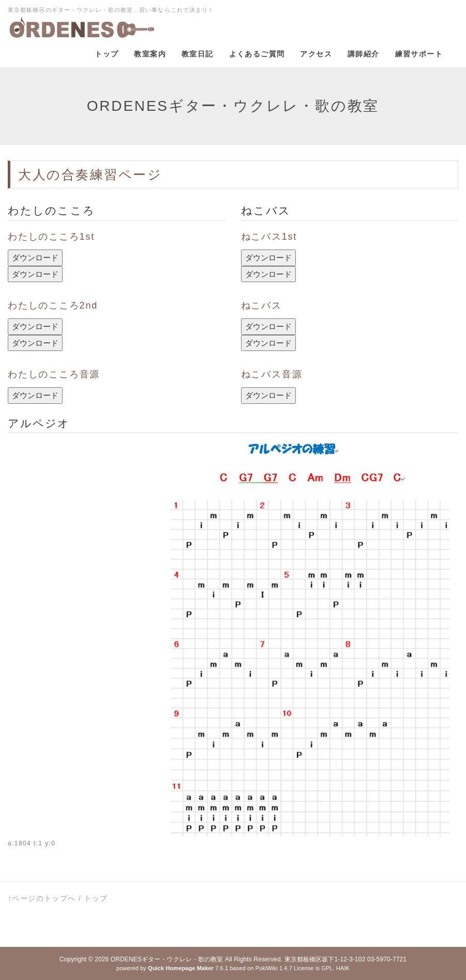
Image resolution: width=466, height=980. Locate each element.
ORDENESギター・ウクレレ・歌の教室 (167, 959)
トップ (96, 898)
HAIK (343, 968)
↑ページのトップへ (42, 898)
